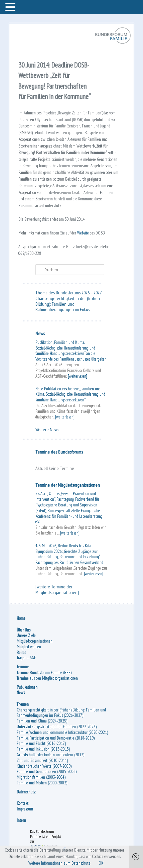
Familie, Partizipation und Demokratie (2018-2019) (56, 738)
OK (101, 863)
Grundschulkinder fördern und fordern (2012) (50, 755)
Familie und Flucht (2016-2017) (41, 743)
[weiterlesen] (78, 376)
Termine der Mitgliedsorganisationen (68, 485)
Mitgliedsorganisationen (35, 641)
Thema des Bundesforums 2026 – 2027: (69, 293)
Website (84, 233)
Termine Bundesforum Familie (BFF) (44, 672)
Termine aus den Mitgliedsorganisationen (47, 678)
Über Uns (24, 630)
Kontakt (23, 803)
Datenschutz (26, 792)
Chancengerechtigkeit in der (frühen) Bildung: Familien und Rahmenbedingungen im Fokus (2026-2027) (61, 713)
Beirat (21, 652)
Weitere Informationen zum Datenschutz (59, 863)
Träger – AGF (26, 658)
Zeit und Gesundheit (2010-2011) (42, 760)
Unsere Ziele (26, 635)
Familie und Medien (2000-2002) (42, 783)
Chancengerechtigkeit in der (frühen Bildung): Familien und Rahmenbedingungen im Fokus (68, 304)
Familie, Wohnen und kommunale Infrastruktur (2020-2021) (62, 732)
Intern (21, 820)
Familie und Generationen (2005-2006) (47, 771)
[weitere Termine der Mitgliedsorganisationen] (57, 590)
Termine (23, 667)
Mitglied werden (29, 647)
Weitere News (47, 429)
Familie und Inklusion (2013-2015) (43, 749)
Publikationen (27, 687)
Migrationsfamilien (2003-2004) (41, 777)
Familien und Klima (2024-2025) (42, 721)
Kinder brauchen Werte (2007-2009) (44, 766)
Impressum (25, 809)
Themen (23, 704)
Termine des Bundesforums (59, 452)
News (40, 333)
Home (21, 618)
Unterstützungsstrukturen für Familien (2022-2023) (57, 727)
